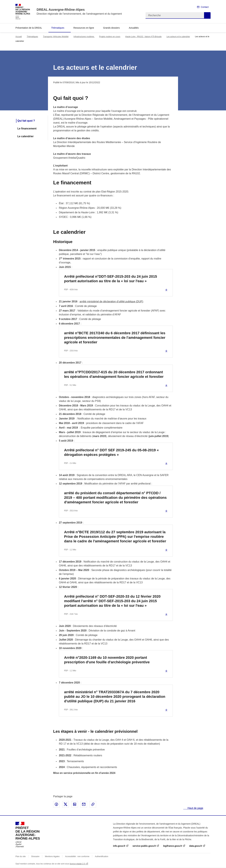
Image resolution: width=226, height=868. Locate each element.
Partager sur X (66, 804)
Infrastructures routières (84, 37)
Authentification (102, 856)
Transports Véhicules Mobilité (56, 37)
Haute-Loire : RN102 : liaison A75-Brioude (143, 37)
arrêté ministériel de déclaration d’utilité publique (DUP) (111, 301)
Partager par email (84, 804)
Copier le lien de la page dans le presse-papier (93, 804)
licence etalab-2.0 (77, 864)
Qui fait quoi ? (26, 121)
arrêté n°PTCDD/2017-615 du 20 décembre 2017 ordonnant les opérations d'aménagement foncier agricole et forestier (114, 374)
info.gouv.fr (119, 846)
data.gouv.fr (196, 846)
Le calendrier (26, 136)
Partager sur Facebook (56, 804)
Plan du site (21, 856)
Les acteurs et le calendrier (178, 37)
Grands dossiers (111, 28)
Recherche (207, 15)
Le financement (27, 129)
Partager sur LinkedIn (75, 804)
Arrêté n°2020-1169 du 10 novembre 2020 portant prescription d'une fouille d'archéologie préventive (107, 660)
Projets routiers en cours (110, 37)
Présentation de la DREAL (29, 28)
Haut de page (195, 808)
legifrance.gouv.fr (173, 846)
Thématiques (58, 28)
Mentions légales (52, 856)
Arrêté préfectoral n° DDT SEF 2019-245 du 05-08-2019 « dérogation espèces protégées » (111, 452)
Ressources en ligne (84, 28)
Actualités (134, 28)
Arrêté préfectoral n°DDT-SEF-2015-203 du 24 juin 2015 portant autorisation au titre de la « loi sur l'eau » (110, 279)
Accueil (19, 37)
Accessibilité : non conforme (77, 856)
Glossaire (35, 856)
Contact (205, 7)
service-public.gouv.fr (144, 846)
